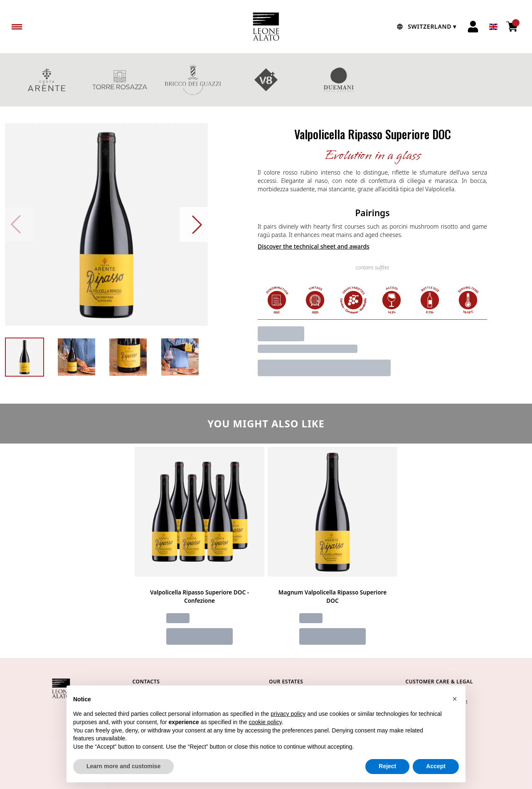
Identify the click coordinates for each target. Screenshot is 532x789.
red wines (485, 80)
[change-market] (426, 27)
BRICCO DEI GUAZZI (193, 80)
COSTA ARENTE (47, 80)
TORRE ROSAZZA (120, 80)
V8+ (266, 80)
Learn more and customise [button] (123, 766)
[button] (455, 699)
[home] (266, 27)
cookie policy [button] (265, 722)
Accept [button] (436, 766)
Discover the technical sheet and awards (314, 246)
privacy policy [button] (288, 714)
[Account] (473, 27)
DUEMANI (339, 80)
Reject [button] (387, 766)
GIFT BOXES (412, 80)
